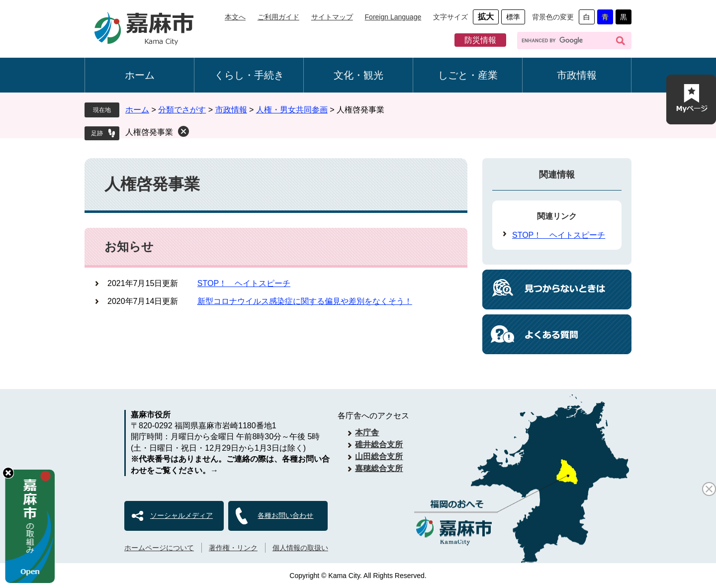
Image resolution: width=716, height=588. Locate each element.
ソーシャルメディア (181, 515)
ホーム (140, 75)
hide (8, 473)
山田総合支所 (379, 456)
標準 (513, 17)
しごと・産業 (468, 75)
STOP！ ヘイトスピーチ (244, 283)
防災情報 (480, 40)
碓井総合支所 (379, 444)
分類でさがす (182, 110)
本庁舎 (367, 433)
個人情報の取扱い (300, 548)
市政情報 (577, 75)
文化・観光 (358, 75)
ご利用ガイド (278, 17)
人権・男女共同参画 (292, 110)
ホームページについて (159, 548)
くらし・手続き (249, 75)
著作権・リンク (233, 548)
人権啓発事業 (149, 132)
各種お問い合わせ (285, 515)
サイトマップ (332, 17)
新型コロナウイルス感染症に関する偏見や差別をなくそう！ (305, 301)
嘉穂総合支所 (379, 468)
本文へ (235, 17)
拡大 (486, 17)
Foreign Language (393, 17)
